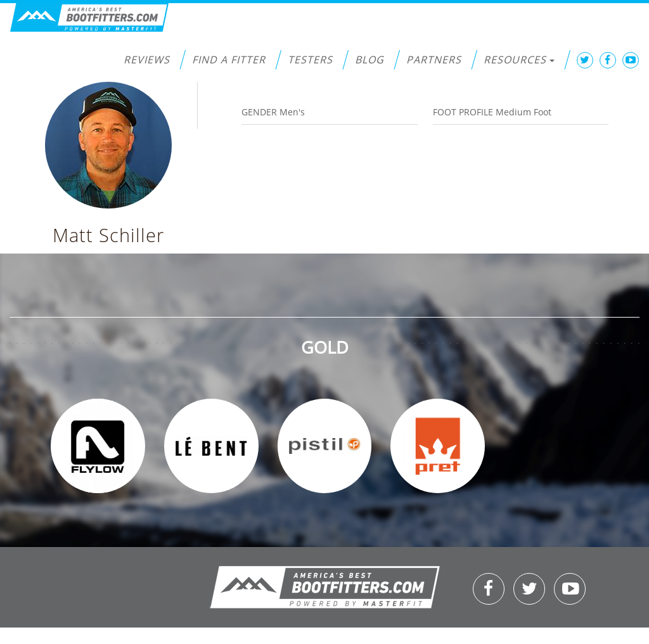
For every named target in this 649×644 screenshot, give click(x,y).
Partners (434, 60)
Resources (519, 60)
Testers (310, 60)
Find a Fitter (229, 60)
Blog (369, 60)
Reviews (147, 60)
